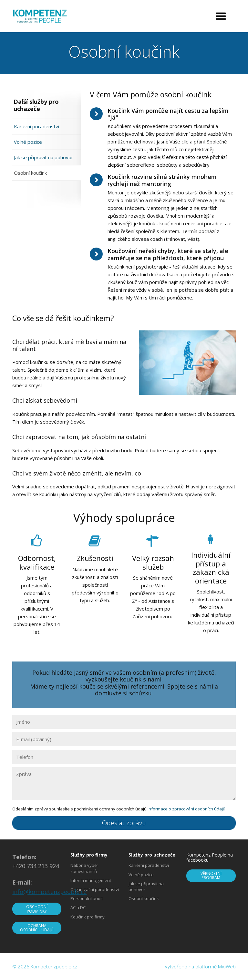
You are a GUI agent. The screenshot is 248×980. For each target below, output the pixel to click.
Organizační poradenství (95, 889)
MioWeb (227, 966)
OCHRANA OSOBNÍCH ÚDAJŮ (37, 928)
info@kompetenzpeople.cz (49, 892)
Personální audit (87, 898)
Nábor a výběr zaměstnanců (84, 868)
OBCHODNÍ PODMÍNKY (37, 909)
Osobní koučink (30, 173)
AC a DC (78, 907)
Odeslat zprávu (124, 823)
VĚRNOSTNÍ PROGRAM (211, 876)
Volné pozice (28, 142)
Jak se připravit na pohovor (44, 157)
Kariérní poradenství (36, 126)
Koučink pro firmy (88, 917)
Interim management (91, 880)
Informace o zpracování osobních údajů (186, 809)
